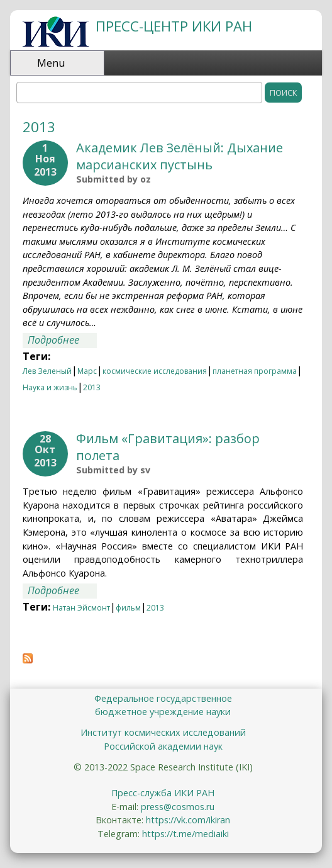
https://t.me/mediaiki (185, 834)
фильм (128, 608)
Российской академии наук (163, 746)
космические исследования (155, 371)
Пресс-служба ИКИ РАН (163, 793)
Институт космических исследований (163, 732)
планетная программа (255, 371)
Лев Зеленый (47, 371)
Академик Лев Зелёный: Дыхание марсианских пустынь (180, 156)
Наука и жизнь (50, 387)
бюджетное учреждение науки (163, 712)
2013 (92, 387)
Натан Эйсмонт (81, 608)
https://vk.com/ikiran (188, 820)
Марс (87, 371)
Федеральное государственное (163, 698)
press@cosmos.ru (178, 807)
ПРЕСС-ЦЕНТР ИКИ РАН (174, 26)
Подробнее (62, 341)
